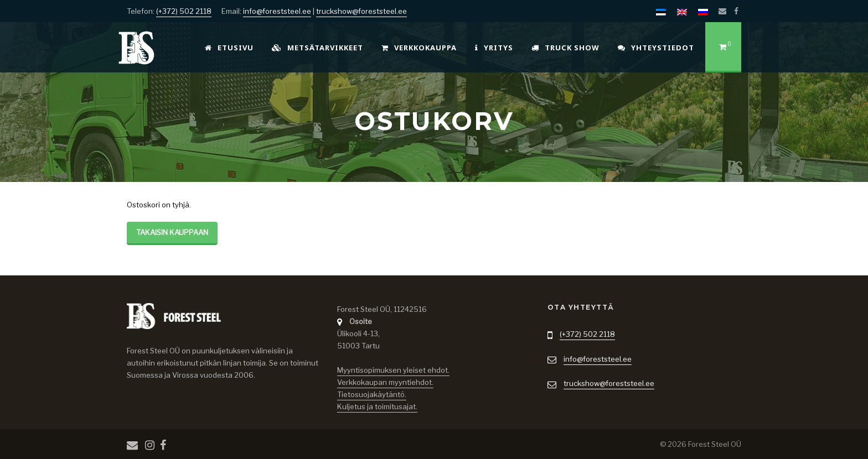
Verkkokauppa (419, 48)
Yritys (494, 48)
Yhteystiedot (656, 48)
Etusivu (229, 48)
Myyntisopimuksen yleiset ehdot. (393, 370)
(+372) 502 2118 (184, 11)
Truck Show (565, 48)
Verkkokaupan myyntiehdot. (385, 382)
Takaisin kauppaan (172, 232)
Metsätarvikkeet (317, 48)
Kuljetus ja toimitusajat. (377, 406)
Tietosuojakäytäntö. (372, 394)
